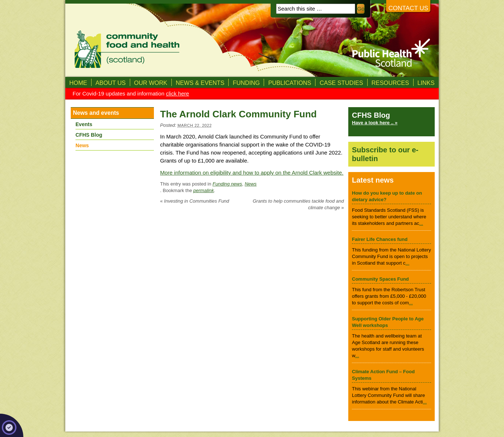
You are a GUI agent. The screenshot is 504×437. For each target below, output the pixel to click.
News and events (96, 113)
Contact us (408, 8)
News (251, 184)
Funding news (227, 184)
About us (111, 83)
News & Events (200, 83)
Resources (390, 83)
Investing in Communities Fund (195, 201)
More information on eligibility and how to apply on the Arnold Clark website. (252, 173)
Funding (246, 83)
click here (177, 93)
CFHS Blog (89, 135)
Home (78, 83)
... (421, 223)
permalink (203, 190)
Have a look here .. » (375, 123)
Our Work (151, 83)
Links (426, 83)
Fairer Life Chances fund (380, 239)
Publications (290, 83)
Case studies (341, 83)
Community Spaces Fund (380, 279)
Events (84, 124)
